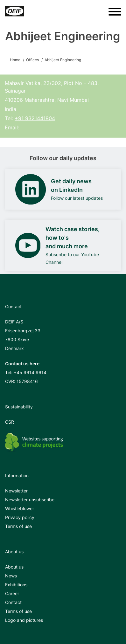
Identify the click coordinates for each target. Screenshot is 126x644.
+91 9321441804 (35, 118)
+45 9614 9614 (30, 372)
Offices (32, 60)
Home (15, 60)
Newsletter (16, 491)
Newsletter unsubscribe (30, 500)
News (11, 576)
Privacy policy (20, 517)
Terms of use (18, 526)
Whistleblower (20, 508)
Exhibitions (16, 585)
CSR (10, 422)
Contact (13, 602)
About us (14, 567)
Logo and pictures (24, 620)
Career (12, 593)
